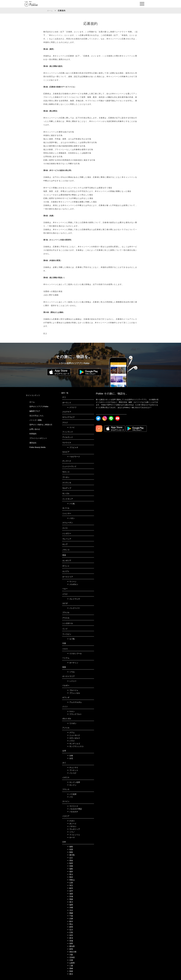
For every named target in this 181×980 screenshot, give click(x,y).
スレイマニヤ (73, 599)
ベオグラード (73, 457)
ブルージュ (73, 690)
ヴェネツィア (73, 829)
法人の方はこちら (36, 416)
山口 (70, 858)
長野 (70, 944)
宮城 (70, 896)
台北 (70, 758)
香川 (70, 902)
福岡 (70, 905)
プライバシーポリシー (38, 438)
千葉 (70, 916)
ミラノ (71, 832)
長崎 (70, 968)
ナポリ (71, 821)
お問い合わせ (35, 429)
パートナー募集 (36, 420)
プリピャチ (73, 447)
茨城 (70, 941)
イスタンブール (74, 654)
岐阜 (70, 888)
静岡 (70, 927)
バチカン (72, 826)
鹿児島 (71, 855)
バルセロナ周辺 (74, 809)
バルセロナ (73, 812)
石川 (70, 930)
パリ (70, 797)
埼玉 (70, 885)
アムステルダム (74, 702)
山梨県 (71, 963)
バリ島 (71, 504)
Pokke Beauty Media (37, 447)
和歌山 (71, 880)
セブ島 (71, 639)
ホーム (50, 11)
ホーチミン (73, 663)
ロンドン (72, 785)
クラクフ (72, 407)
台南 (70, 756)
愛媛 (70, 913)
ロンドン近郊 (73, 782)
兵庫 (70, 919)
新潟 (70, 938)
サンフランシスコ (75, 746)
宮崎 (70, 866)
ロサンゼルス (73, 738)
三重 (70, 966)
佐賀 (70, 849)
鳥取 (70, 852)
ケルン (71, 711)
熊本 (70, 877)
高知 (70, 860)
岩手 (70, 891)
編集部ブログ (35, 411)
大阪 (70, 955)
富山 (70, 874)
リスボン (72, 723)
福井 (70, 872)
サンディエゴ (73, 744)
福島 (70, 869)
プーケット (73, 770)
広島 (70, 932)
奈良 (70, 935)
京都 (70, 960)
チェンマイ (73, 767)
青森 (70, 899)
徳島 (70, 847)
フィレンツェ (73, 835)
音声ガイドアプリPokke (39, 407)
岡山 (70, 924)
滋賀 (70, 894)
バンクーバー (73, 608)
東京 (70, 974)
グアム (71, 733)
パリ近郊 (72, 794)
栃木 (70, 921)
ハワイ (71, 741)
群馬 (70, 949)
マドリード (73, 806)
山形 (70, 883)
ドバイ (71, 427)
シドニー (72, 681)
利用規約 (33, 434)
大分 (70, 910)
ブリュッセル (73, 693)
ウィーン (72, 582)
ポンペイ (72, 824)
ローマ (71, 837)
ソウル (71, 672)
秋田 (70, 863)
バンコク (72, 773)
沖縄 (70, 908)
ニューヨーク (73, 735)
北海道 (71, 957)
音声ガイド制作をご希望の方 (41, 425)
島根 (70, 971)
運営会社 (33, 443)
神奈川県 (72, 952)
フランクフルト (74, 714)
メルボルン (73, 584)
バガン (71, 518)
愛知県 (71, 946)
